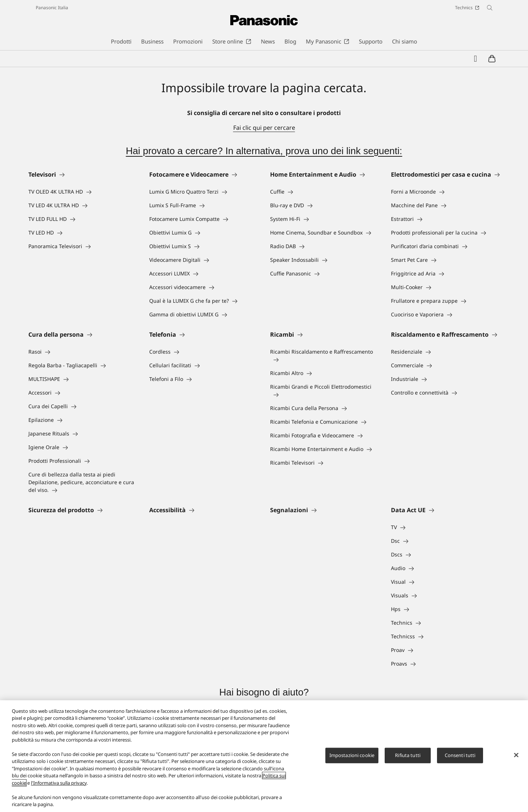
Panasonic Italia (52, 8)
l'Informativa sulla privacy (59, 783)
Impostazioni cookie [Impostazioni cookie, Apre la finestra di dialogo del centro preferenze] (352, 755)
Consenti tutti (460, 755)
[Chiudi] (516, 755)
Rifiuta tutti (408, 755)
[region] (264, 756)
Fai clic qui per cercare (264, 128)
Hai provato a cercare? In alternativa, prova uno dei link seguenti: (264, 151)
